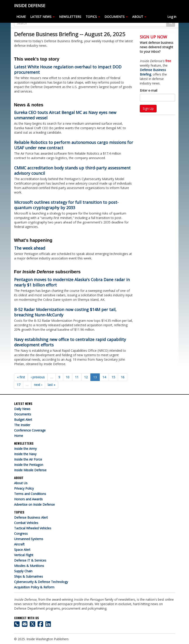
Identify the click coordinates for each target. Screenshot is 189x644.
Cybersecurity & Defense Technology (41, 582)
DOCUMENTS (116, 17)
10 (68, 377)
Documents (23, 414)
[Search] (90, 23)
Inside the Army (25, 449)
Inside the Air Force (28, 459)
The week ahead (30, 248)
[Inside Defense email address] (25, 625)
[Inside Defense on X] (33, 625)
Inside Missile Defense (30, 470)
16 (123, 377)
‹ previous (38, 377)
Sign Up (148, 108)
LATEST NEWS (42, 17)
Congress (21, 534)
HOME (21, 17)
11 (77, 377)
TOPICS (93, 17)
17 (19, 385)
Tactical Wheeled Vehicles (33, 528)
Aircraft (19, 544)
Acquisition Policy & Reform (34, 587)
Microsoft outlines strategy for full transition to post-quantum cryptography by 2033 (66, 205)
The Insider (22, 425)
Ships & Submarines (29, 576)
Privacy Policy (24, 488)
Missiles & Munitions (29, 566)
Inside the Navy (25, 454)
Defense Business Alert (31, 517)
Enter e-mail (149, 90)
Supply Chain (23, 571)
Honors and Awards (28, 499)
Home (19, 436)
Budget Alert (23, 420)
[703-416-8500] (17, 625)
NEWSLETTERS (70, 17)
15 (113, 377)
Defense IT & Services (30, 560)
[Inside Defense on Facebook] (40, 625)
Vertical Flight (24, 555)
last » (51, 385)
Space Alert (22, 550)
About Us (21, 483)
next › (38, 385)
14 (104, 377)
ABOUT (139, 17)
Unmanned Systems (29, 539)
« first (21, 377)
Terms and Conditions (30, 494)
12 (86, 377)
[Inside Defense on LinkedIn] (48, 625)
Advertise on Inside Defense (34, 504)
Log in (172, 17)
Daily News (22, 409)
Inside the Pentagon (29, 465)
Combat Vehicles (26, 523)
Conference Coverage (30, 430)
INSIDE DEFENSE (30, 6)
